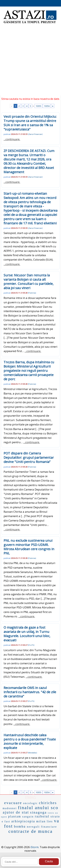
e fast (6, 821)
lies (50, 821)
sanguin (28, 817)
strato (55, 816)
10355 (38, 106)
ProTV (31, 645)
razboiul (42, 816)
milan (41, 821)
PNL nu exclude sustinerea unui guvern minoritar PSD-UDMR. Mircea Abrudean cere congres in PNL (29, 547)
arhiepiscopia (23, 821)
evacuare (13, 803)
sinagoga (38, 812)
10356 (47, 106)
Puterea (32, 293)
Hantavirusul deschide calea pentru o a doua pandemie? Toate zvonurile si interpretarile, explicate (30, 741)
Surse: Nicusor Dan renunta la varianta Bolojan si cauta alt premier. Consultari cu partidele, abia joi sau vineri (29, 282)
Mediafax (32, 753)
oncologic (30, 803)
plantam (15, 816)
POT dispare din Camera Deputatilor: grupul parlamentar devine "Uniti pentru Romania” (29, 457)
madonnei (10, 808)
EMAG (31, 797)
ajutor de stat (16, 812)
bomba (20, 826)
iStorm (34, 847)
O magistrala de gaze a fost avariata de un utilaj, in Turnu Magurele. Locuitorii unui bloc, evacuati (27, 634)
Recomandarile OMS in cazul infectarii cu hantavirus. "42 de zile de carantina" (30, 692)
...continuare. (12, 139)
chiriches (48, 803)
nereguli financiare (42, 827)
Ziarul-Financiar (35, 134)
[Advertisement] (30, 62)
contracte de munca (31, 831)
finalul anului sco (38, 808)
